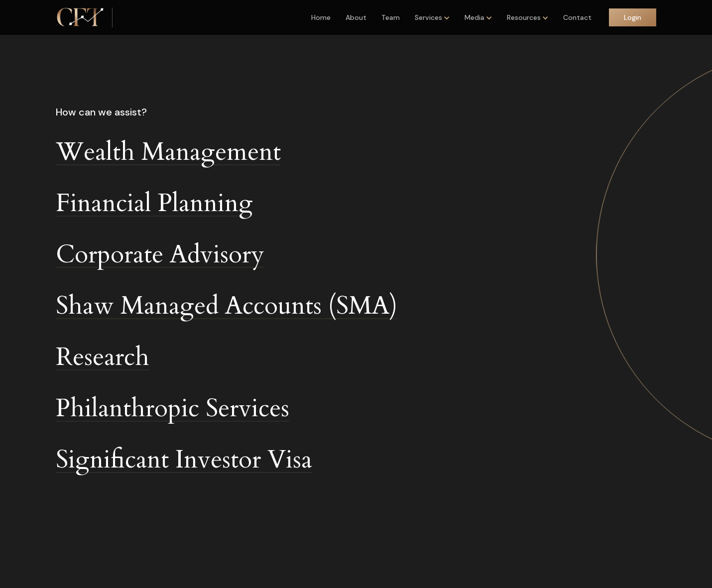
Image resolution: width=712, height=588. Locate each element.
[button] (432, 17)
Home (321, 17)
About (356, 17)
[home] (80, 17)
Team (391, 17)
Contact (577, 17)
